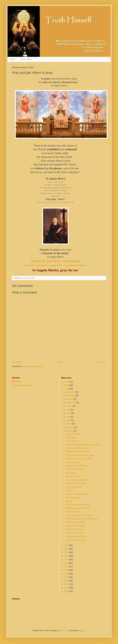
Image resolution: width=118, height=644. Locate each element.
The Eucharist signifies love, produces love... (84, 445)
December (71, 392)
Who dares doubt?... (74, 498)
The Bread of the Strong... (76, 469)
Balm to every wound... (75, 529)
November (71, 395)
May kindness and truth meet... (78, 466)
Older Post (101, 362)
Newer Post (18, 362)
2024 (66, 389)
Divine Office (26, 59)
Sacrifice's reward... (74, 434)
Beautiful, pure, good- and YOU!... (79, 459)
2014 (66, 577)
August (69, 406)
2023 (66, 545)
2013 (66, 581)
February (70, 427)
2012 (66, 584)
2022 (66, 549)
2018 (66, 563)
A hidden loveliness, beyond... (78, 494)
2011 (66, 588)
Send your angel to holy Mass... (79, 505)
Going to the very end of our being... (80, 455)
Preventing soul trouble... (76, 522)
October (70, 399)
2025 (66, 385)
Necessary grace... (73, 462)
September (71, 403)
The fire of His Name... (75, 533)
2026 (66, 382)
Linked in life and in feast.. (76, 537)
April (68, 420)
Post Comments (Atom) (33, 366)
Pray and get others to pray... (77, 448)
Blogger (82, 631)
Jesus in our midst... (74, 512)
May (68, 417)
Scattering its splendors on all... (78, 452)
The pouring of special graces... (78, 480)
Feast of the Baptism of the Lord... (79, 515)
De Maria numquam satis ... (77, 540)
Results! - (70, 501)
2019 (66, 559)
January (70, 431)
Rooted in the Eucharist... (76, 526)
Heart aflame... (72, 473)
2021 (66, 552)
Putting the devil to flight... (76, 483)
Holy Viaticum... (72, 437)
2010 (66, 591)
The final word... (72, 441)
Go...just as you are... (74, 487)
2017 (66, 567)
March (69, 424)
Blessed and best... (74, 476)
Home (12, 59)
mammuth (64, 631)
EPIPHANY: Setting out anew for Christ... (82, 519)
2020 (66, 556)
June (68, 413)
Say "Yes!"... (71, 491)
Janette (18, 382)
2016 (66, 570)
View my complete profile (22, 385)
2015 (66, 574)
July (68, 410)
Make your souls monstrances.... (79, 508)
